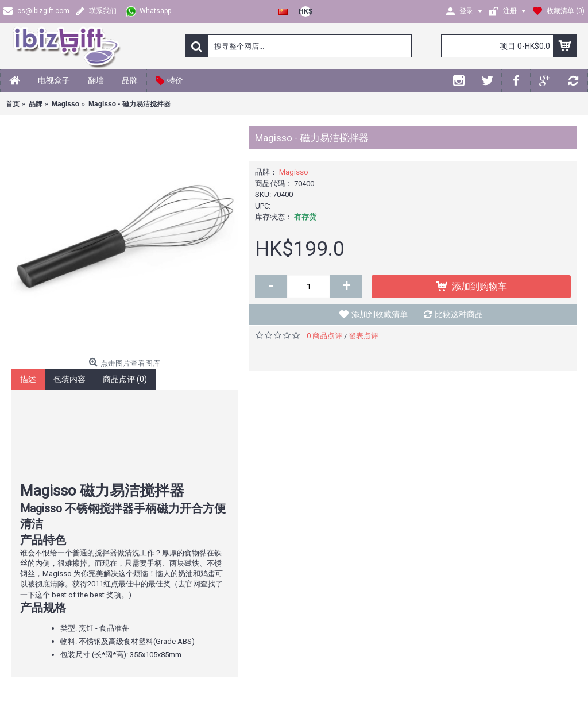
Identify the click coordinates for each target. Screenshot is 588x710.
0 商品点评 (324, 336)
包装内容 (69, 379)
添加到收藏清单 (380, 314)
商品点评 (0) (125, 379)
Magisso (294, 172)
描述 (28, 379)
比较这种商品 (459, 314)
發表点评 (363, 336)
